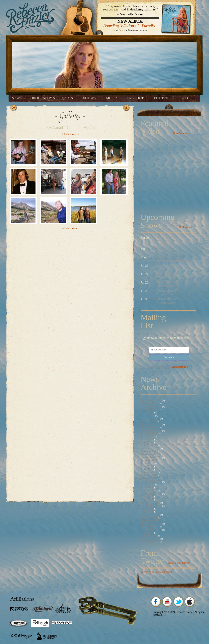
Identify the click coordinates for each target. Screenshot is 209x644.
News (17, 99)
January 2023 (149, 475)
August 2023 (149, 460)
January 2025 (149, 421)
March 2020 (148, 490)
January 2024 (149, 451)
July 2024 (147, 436)
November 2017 (151, 523)
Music (111, 99)
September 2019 (151, 493)
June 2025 (147, 412)
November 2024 (151, 424)
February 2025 (150, 418)
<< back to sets (70, 134)
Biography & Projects (52, 99)
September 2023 (151, 457)
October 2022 (149, 478)
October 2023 (149, 454)
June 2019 (147, 496)
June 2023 (147, 466)
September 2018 (151, 505)
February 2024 (150, 448)
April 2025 (148, 415)
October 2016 (149, 541)
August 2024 (149, 433)
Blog (183, 99)
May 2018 (147, 511)
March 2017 (148, 535)
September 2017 (151, 529)
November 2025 (151, 400)
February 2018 (150, 514)
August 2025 (149, 409)
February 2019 (150, 502)
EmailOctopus (180, 367)
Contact (20, 110)
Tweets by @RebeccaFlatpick (156, 572)
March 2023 (148, 472)
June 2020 (147, 487)
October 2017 (149, 526)
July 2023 (147, 463)
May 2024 (147, 442)
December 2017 (151, 520)
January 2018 (149, 517)
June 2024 (147, 439)
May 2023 (147, 469)
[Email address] (169, 350)
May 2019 (147, 499)
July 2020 (147, 484)
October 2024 (149, 427)
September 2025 (151, 406)
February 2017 (150, 538)
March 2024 (148, 445)
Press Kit (135, 99)
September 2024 (151, 430)
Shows (89, 99)
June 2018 (147, 508)
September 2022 (151, 481)
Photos (161, 99)
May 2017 (147, 532)
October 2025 (149, 403)
